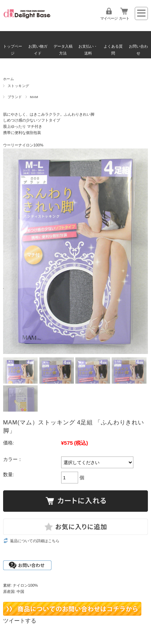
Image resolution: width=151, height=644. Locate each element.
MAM (34, 97)
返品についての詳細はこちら (35, 541)
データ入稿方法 (63, 50)
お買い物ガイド (38, 50)
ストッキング (18, 86)
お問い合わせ (138, 50)
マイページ (109, 18)
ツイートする (20, 621)
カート (124, 18)
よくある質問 (113, 50)
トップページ (13, 50)
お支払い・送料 (88, 50)
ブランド (15, 97)
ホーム (8, 79)
